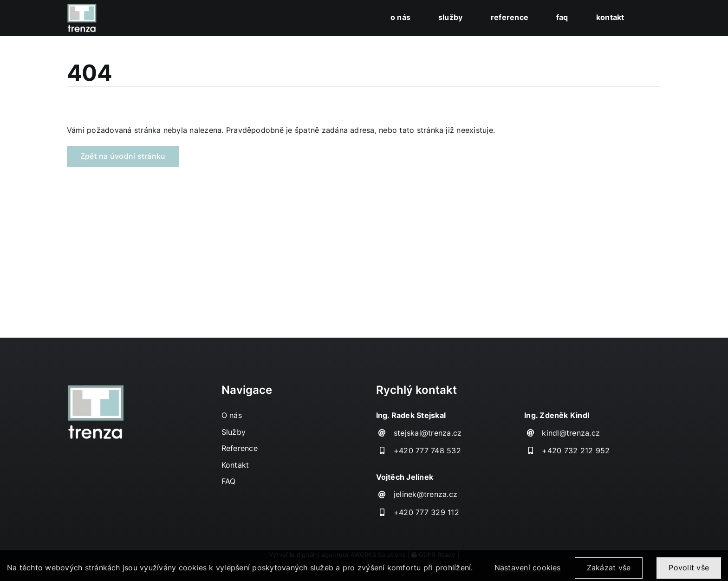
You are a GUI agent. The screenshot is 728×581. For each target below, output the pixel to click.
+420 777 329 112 (426, 512)
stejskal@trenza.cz (428, 433)
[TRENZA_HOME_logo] (82, 7)
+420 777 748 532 (427, 450)
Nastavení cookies (528, 572)
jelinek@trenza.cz (426, 494)
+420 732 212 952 (576, 450)
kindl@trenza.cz (571, 433)
